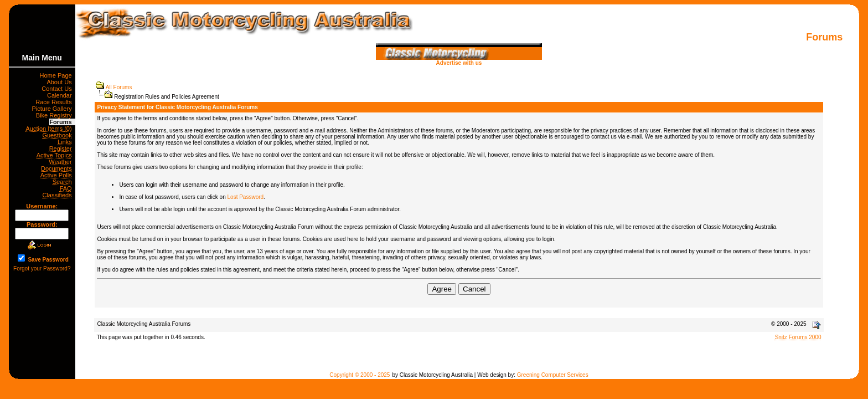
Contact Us (58, 89)
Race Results (55, 102)
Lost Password (246, 197)
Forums (62, 122)
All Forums (119, 87)
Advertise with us (459, 60)
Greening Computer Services (553, 375)
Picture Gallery (54, 109)
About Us (61, 82)
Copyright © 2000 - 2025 (360, 375)
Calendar (61, 95)
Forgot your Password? (42, 268)
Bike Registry (56, 115)
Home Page (58, 75)
